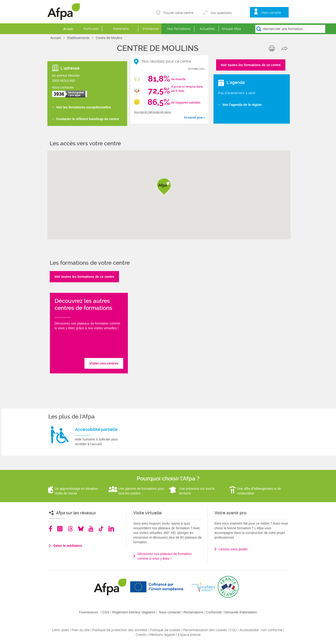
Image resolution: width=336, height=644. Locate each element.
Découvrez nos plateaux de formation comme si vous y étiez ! (164, 556)
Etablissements (79, 38)
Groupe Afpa (231, 29)
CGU (233, 630)
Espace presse (189, 635)
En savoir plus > (194, 118)
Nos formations (179, 29)
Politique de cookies (165, 630)
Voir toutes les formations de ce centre (251, 65)
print (273, 48)
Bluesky (81, 529)
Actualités (207, 29)
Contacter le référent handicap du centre (88, 119)
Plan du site (81, 630)
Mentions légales (162, 635)
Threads (70, 529)
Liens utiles (61, 630)
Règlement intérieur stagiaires (134, 612)
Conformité (214, 612)
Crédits (141, 635)
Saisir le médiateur (68, 546)
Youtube (91, 529)
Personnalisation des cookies (205, 630)
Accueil (56, 38)
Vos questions (221, 13)
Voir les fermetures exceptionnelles (84, 107)
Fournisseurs (89, 612)
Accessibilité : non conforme (261, 630)
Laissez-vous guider (233, 549)
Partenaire (121, 29)
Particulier (91, 29)
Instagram (60, 529)
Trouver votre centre (178, 13)
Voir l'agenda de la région (242, 105)
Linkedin (111, 529)
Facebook (51, 529)
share (285, 48)
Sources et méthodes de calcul (152, 112)
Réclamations (193, 612)
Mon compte (271, 13)
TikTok (101, 529)
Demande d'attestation (241, 612)
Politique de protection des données (120, 630)
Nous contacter (170, 612)
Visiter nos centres (104, 363)
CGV (106, 612)
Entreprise (151, 29)
